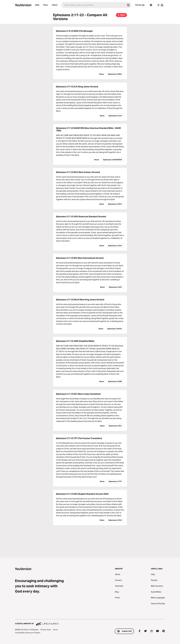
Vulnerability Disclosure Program (28, 633)
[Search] (93, 5)
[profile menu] (160, 5)
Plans (46, 5)
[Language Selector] (151, 5)
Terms (55, 630)
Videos (55, 5)
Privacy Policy (46, 630)
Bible (37, 5)
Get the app (140, 5)
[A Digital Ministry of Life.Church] (90, 622)
